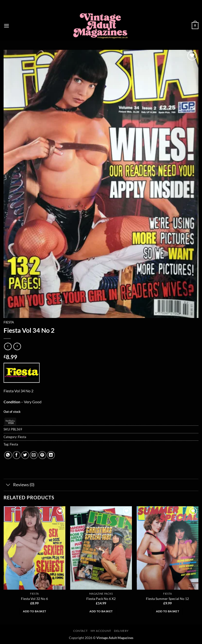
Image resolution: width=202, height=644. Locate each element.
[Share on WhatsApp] (8, 455)
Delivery (121, 631)
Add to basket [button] (35, 611)
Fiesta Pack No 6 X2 (101, 599)
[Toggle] (8, 485)
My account (101, 631)
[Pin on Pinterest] (42, 455)
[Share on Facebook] (17, 455)
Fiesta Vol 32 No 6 (34, 599)
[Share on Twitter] (25, 455)
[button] (6, 26)
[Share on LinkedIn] (51, 455)
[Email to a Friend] (34, 455)
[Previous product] (17, 346)
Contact (80, 631)
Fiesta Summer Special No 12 (167, 599)
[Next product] (8, 346)
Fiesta (9, 322)
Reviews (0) (19, 485)
